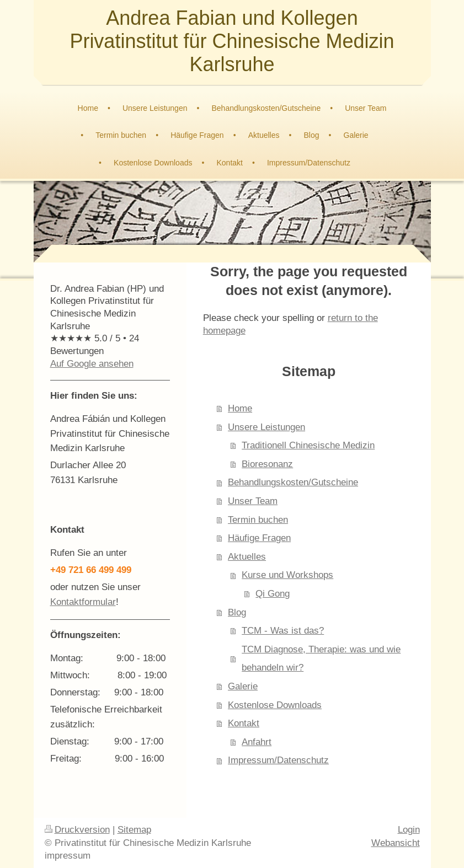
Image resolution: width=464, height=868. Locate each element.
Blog (237, 612)
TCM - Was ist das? (283, 631)
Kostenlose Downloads (275, 705)
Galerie (243, 686)
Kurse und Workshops (287, 575)
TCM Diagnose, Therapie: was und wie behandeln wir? (321, 659)
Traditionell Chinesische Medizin (308, 445)
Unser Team (253, 501)
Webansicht (396, 843)
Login (409, 830)
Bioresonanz (267, 464)
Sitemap (134, 830)
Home (240, 408)
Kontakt (244, 723)
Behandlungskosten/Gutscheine (293, 482)
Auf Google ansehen (92, 364)
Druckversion (77, 830)
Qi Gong (273, 594)
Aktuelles (247, 557)
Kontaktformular (83, 602)
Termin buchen (258, 520)
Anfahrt (257, 742)
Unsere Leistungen (266, 427)
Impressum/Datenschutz (278, 760)
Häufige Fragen (259, 538)
